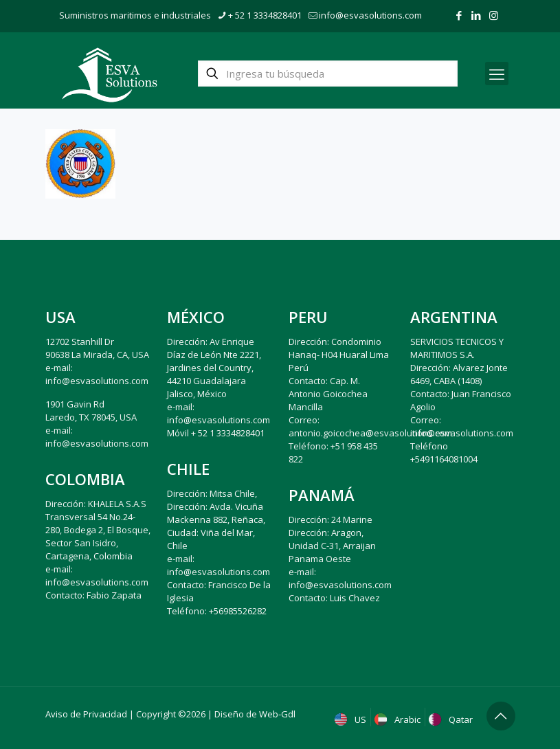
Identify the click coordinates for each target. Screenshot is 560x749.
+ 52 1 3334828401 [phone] (265, 15)
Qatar (452, 719)
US (352, 719)
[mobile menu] (497, 74)
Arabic (399, 719)
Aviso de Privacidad (86, 714)
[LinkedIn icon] (477, 15)
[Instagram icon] (494, 15)
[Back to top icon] (501, 716)
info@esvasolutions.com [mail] (370, 15)
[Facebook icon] (459, 15)
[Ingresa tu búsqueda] (328, 74)
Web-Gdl (277, 714)
